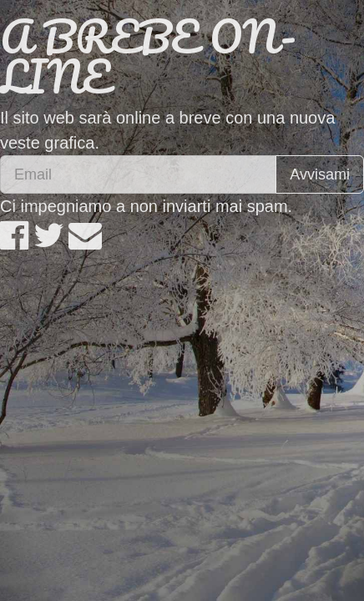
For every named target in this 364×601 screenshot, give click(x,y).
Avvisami (320, 174)
